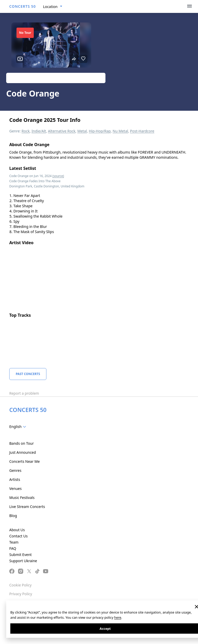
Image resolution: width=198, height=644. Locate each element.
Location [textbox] (50, 7)
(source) (58, 176)
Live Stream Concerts (27, 507)
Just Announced (23, 452)
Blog (13, 516)
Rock (26, 131)
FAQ (13, 548)
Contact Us (18, 536)
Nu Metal (120, 131)
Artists (15, 479)
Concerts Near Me (24, 461)
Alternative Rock (62, 131)
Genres (15, 470)
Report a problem (24, 393)
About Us (17, 530)
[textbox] (19, 427)
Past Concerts (28, 374)
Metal (82, 131)
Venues (15, 488)
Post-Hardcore (142, 131)
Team (14, 542)
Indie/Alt (39, 131)
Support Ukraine (23, 561)
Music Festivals (22, 498)
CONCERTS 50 (23, 6)
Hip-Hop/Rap (100, 131)
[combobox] (53, 7)
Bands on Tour (22, 443)
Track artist (56, 78)
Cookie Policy (20, 585)
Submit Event (20, 555)
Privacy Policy (21, 594)
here (118, 617)
